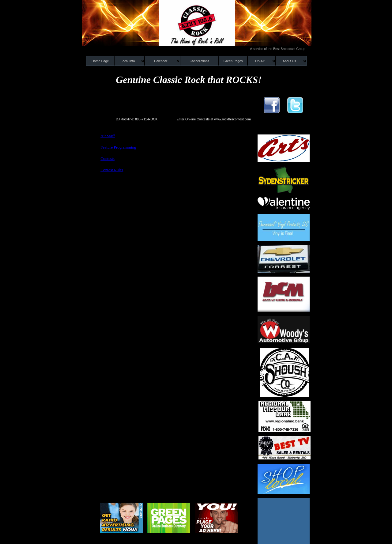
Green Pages (233, 61)
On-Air (260, 61)
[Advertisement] (169, 191)
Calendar (161, 61)
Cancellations (199, 61)
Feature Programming (118, 147)
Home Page (100, 61)
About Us (289, 61)
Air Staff (108, 136)
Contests (107, 159)
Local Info (128, 61)
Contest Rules (112, 170)
